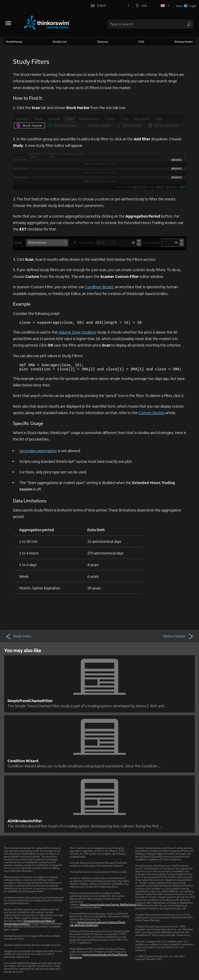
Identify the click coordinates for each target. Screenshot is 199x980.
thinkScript (60, 42)
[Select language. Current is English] (111, 6)
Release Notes (184, 42)
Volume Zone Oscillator (77, 332)
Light (193, 6)
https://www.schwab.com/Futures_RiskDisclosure (108, 904)
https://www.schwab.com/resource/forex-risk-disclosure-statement (98, 923)
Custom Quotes (151, 413)
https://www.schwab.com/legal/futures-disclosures (99, 956)
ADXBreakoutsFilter (25, 821)
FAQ (141, 42)
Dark (179, 6)
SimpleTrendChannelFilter (30, 701)
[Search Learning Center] (147, 24)
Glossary (103, 42)
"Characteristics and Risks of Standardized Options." (29, 922)
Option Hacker (179, 636)
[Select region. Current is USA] (153, 6)
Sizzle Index (18, 636)
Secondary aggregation (38, 451)
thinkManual (14, 42)
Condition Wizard (99, 287)
